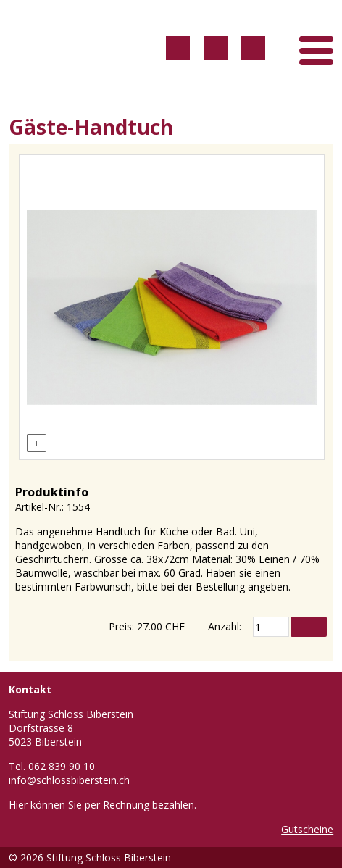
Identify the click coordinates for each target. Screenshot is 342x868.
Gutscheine (307, 829)
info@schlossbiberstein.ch (69, 780)
